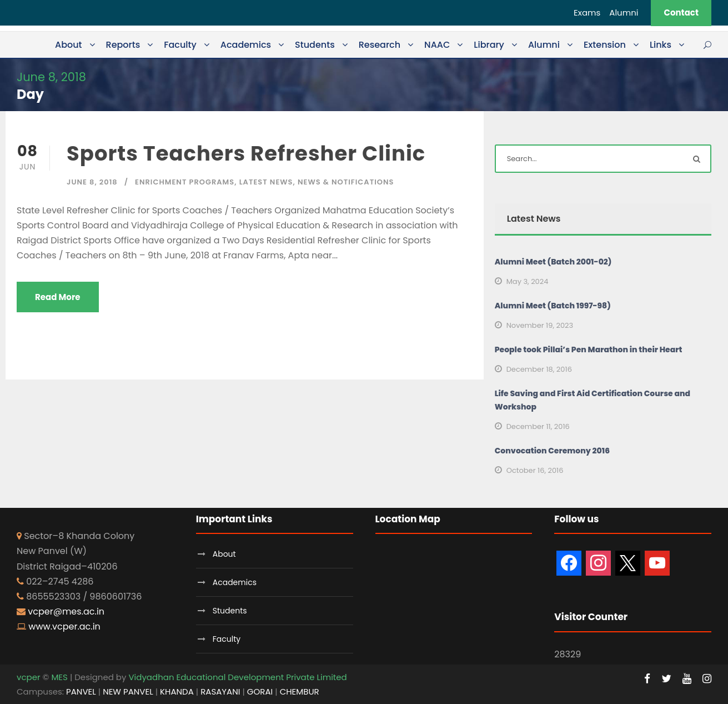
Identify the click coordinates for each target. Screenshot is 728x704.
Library (489, 45)
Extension (605, 45)
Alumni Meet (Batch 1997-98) (553, 306)
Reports (123, 45)
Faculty (180, 45)
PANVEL (81, 691)
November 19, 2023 (540, 325)
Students (315, 45)
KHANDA (177, 691)
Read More (58, 297)
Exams (587, 13)
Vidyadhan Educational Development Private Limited (237, 677)
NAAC (437, 45)
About (69, 45)
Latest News (266, 182)
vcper (29, 677)
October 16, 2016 (535, 470)
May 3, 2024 (528, 281)
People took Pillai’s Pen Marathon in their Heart (589, 349)
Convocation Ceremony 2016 (552, 451)
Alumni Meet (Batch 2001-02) (553, 262)
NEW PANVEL (128, 691)
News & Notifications (346, 182)
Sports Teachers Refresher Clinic (246, 153)
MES (59, 677)
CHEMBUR (300, 691)
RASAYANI (220, 691)
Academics (246, 45)
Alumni (624, 13)
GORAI (260, 691)
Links (661, 45)
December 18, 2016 (539, 369)
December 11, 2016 (538, 426)
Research (380, 45)
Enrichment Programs (185, 182)
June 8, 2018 (92, 182)
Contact (681, 13)
